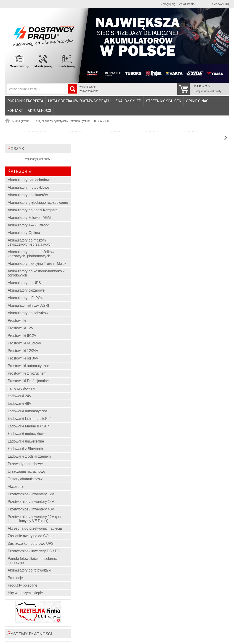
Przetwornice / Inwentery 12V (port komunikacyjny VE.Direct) (35, 519)
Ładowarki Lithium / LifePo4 (30, 419)
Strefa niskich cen (164, 101)
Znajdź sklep (128, 101)
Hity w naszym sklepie (25, 593)
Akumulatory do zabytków (28, 313)
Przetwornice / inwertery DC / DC (34, 551)
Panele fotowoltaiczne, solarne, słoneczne (32, 561)
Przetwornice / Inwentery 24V (31, 502)
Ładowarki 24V (20, 396)
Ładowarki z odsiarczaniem (29, 456)
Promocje (15, 578)
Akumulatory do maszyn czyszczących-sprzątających (30, 242)
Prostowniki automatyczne (28, 366)
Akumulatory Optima (24, 233)
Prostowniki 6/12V (22, 336)
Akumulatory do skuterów (28, 195)
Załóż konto (187, 4)
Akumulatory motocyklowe (28, 187)
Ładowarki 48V (20, 404)
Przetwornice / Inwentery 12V (31, 494)
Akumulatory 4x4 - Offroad (29, 225)
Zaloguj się (168, 4)
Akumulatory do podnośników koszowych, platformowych (31, 254)
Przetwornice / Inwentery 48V (31, 509)
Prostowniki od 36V (23, 358)
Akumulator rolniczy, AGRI (28, 305)
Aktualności (39, 111)
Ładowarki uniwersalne (26, 441)
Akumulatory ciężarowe (26, 290)
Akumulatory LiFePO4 (25, 298)
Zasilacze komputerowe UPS (31, 543)
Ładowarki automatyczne (28, 411)
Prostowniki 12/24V (23, 351)
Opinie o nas (197, 101)
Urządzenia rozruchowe (27, 471)
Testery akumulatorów (25, 479)
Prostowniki (17, 321)
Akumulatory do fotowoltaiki (29, 570)
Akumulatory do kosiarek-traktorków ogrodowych (36, 273)
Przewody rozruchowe (25, 464)
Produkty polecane (23, 585)
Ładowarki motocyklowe (27, 434)
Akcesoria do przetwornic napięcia (35, 528)
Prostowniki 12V (21, 328)
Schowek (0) (221, 4)
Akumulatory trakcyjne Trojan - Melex (37, 264)
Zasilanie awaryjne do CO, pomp (34, 536)
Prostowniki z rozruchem (27, 373)
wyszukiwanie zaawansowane (89, 89)
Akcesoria (16, 487)
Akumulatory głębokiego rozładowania (38, 203)
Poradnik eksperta (25, 101)
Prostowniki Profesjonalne (28, 381)
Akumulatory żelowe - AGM (29, 218)
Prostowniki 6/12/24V (25, 343)
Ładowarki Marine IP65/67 (28, 426)
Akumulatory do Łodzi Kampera (33, 210)
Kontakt (15, 111)
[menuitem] (25, 101)
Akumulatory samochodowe (30, 180)
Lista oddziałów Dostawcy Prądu (79, 101)
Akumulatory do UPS (24, 283)
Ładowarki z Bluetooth (25, 449)
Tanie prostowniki (21, 388)
